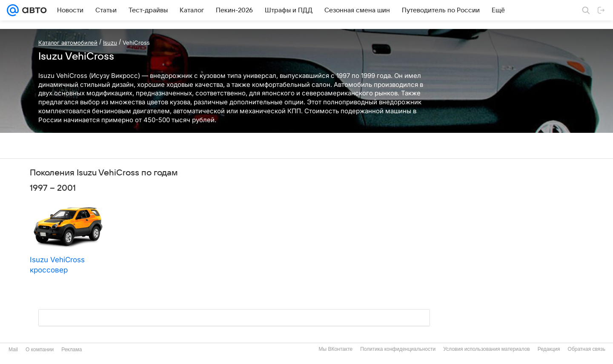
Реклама (72, 350)
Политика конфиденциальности (398, 349)
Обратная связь (587, 349)
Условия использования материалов (486, 349)
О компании (40, 350)
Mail (13, 350)
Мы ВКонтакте (335, 349)
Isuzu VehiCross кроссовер (57, 265)
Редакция (549, 349)
